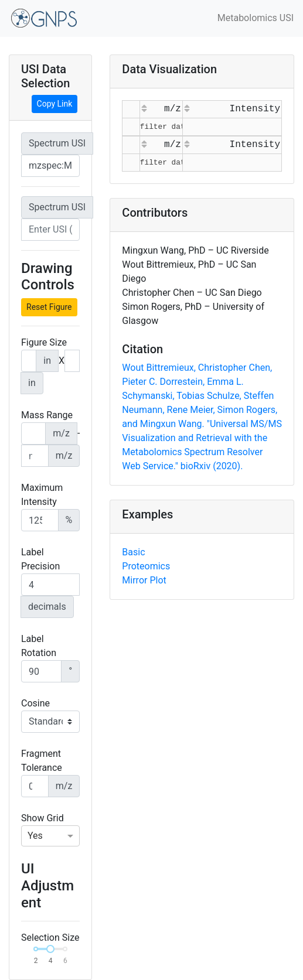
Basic (133, 552)
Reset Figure (49, 307)
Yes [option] (35, 836)
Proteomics (146, 566)
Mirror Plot (144, 580)
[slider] (50, 949)
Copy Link (55, 104)
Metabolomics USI (256, 18)
